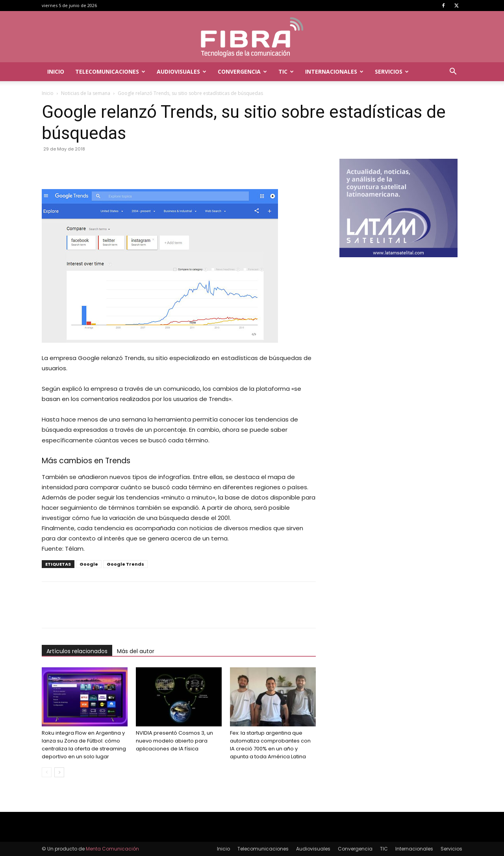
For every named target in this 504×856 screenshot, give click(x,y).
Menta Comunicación (112, 849)
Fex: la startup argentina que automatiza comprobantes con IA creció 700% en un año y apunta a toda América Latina (270, 745)
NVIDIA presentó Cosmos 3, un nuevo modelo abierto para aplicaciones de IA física (174, 741)
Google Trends (125, 564)
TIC (286, 71)
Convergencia (242, 71)
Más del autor (136, 651)
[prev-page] (47, 772)
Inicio (56, 71)
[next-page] (59, 772)
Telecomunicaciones (110, 71)
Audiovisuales (182, 71)
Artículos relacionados (77, 651)
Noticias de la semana (86, 93)
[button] (453, 72)
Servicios (392, 71)
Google (89, 564)
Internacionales (334, 71)
